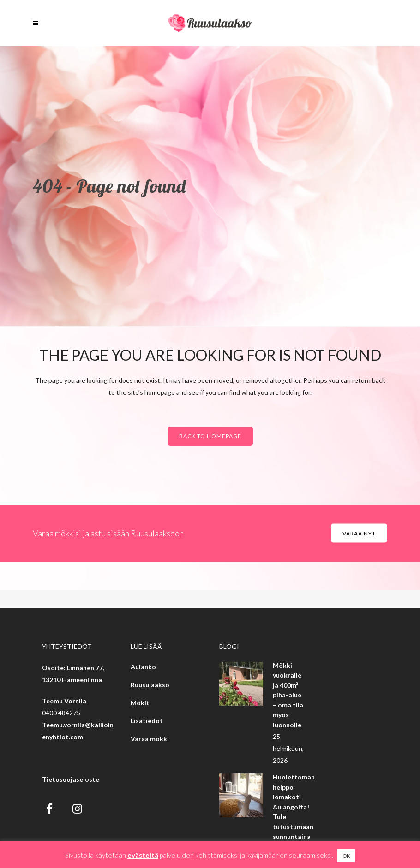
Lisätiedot (147, 721)
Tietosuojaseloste (71, 779)
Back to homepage (210, 436)
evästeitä (143, 855)
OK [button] (346, 856)
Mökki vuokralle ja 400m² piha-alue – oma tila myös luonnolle (288, 695)
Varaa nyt (359, 533)
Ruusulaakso (150, 685)
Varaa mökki (150, 739)
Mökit (140, 703)
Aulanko (143, 667)
